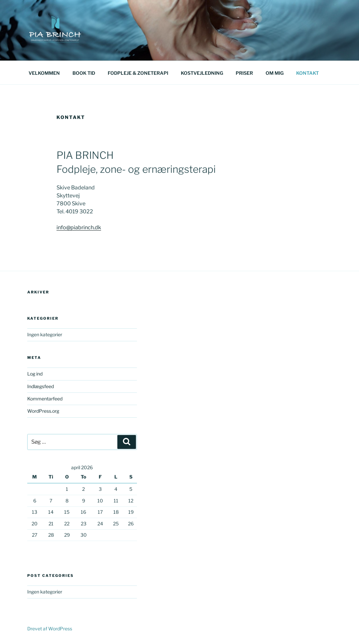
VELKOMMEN (44, 73)
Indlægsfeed (41, 386)
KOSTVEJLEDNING (202, 73)
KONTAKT (307, 73)
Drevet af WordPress (50, 629)
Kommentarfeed (45, 399)
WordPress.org (43, 411)
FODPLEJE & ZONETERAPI (138, 73)
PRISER (244, 73)
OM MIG (275, 73)
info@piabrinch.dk (79, 227)
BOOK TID (84, 73)
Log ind (35, 374)
